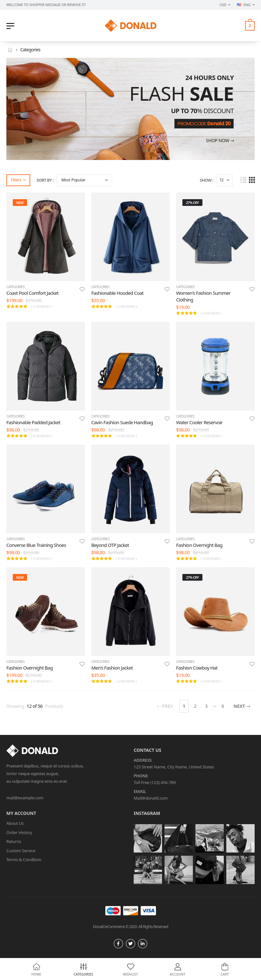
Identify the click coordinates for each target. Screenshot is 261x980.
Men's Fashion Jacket (112, 668)
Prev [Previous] (165, 706)
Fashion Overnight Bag (199, 545)
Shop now (220, 141)
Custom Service (21, 851)
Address (143, 760)
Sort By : (45, 180)
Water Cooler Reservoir (199, 422)
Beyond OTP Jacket (110, 545)
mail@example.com (25, 798)
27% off (192, 203)
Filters (18, 180)
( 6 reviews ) (42, 306)
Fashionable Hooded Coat (117, 293)
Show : (207, 180)
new (20, 203)
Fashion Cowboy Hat (197, 668)
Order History (19, 832)
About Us (15, 823)
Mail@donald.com (151, 798)
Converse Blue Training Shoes (36, 545)
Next (242, 706)
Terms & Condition (24, 860)
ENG (244, 5)
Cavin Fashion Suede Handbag (122, 422)
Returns (14, 841)
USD (223, 5)
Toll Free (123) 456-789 (155, 782)
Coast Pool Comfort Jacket (32, 293)
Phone (141, 776)
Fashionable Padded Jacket (33, 422)
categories (15, 287)
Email (140, 792)
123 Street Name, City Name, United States (174, 767)
